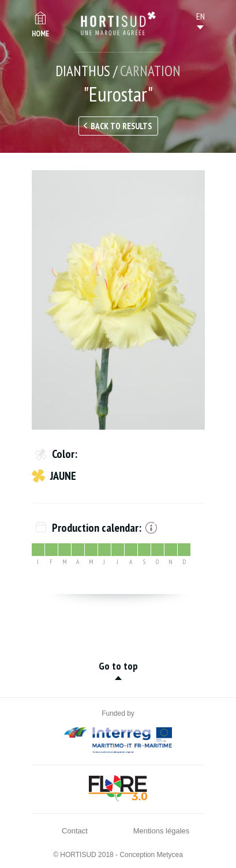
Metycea (170, 855)
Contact (75, 831)
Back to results (121, 126)
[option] (118, 300)
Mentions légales (162, 831)
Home (40, 34)
